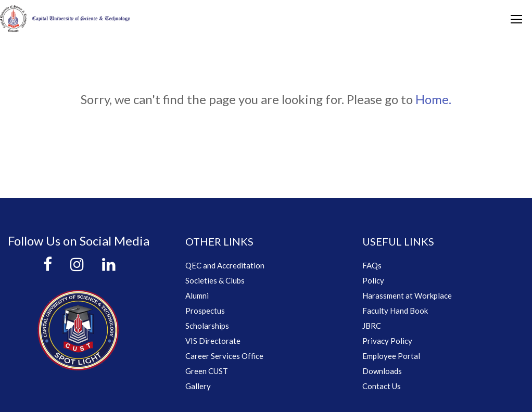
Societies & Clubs (215, 280)
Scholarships (207, 326)
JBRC (372, 326)
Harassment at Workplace (407, 295)
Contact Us (382, 386)
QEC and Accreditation (225, 265)
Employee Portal (391, 356)
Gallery (198, 386)
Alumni (197, 295)
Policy (373, 280)
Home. (433, 99)
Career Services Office (224, 356)
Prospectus (205, 311)
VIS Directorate (213, 341)
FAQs (372, 265)
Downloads (382, 371)
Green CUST (207, 371)
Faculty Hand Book (395, 311)
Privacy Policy (387, 341)
